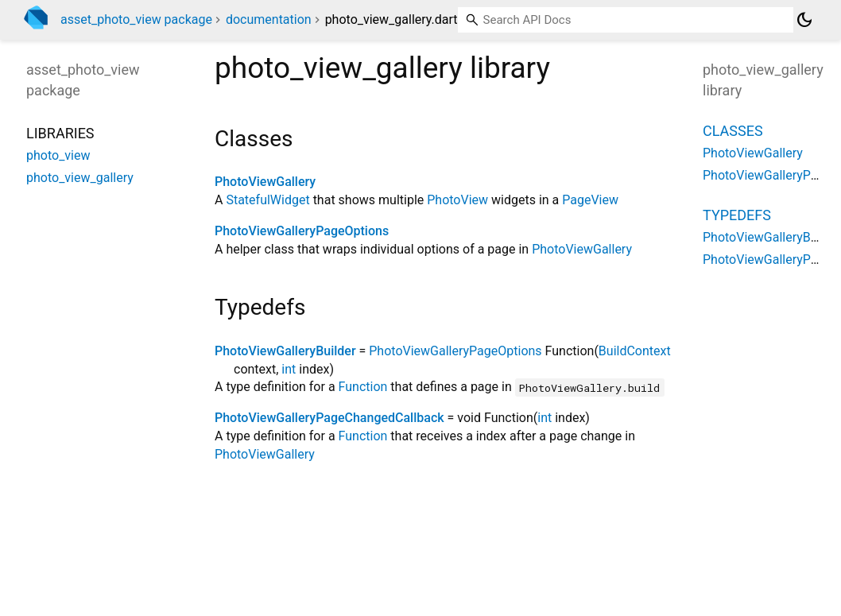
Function (363, 387)
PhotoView (457, 200)
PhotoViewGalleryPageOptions (302, 231)
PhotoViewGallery (265, 182)
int (289, 369)
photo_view (58, 155)
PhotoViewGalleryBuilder (285, 351)
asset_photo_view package (136, 19)
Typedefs (737, 215)
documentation (269, 19)
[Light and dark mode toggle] (804, 20)
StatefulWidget (267, 200)
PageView (590, 200)
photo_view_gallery (80, 178)
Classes (733, 131)
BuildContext (635, 351)
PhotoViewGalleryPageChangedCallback (329, 418)
